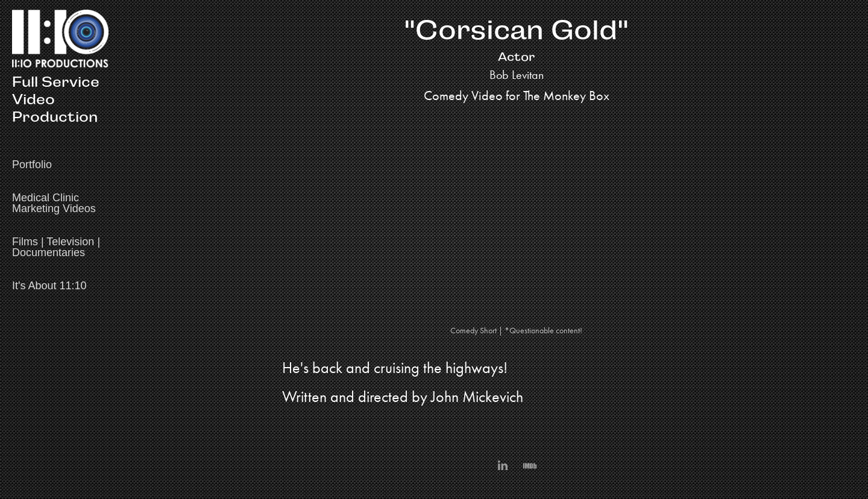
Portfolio (32, 165)
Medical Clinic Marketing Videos (54, 203)
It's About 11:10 (49, 286)
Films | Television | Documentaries (56, 247)
